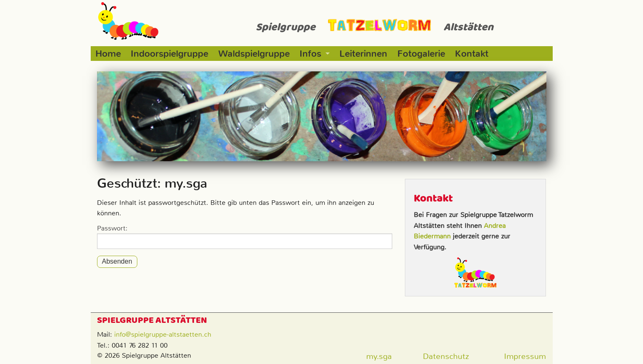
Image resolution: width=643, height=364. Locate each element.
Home (108, 54)
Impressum (525, 356)
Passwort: (245, 236)
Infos (310, 54)
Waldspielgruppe (254, 54)
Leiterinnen (363, 54)
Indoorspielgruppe (169, 54)
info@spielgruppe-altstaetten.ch (163, 334)
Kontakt (472, 54)
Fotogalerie (421, 54)
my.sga (379, 356)
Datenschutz (446, 356)
